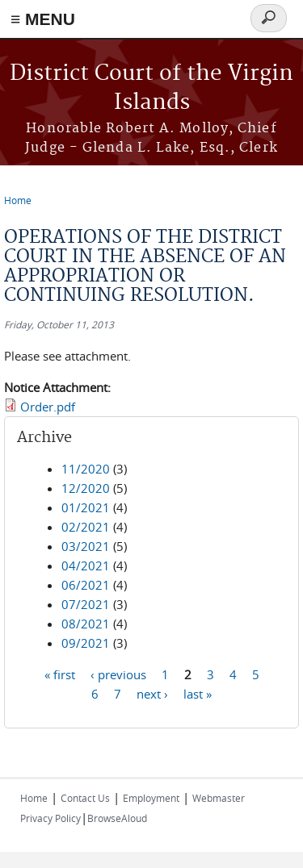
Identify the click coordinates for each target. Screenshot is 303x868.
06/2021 (86, 585)
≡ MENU (43, 19)
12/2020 (86, 488)
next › (152, 694)
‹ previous (118, 674)
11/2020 (86, 469)
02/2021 (86, 527)
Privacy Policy (50, 818)
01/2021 (86, 507)
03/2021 (86, 546)
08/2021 (86, 624)
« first (60, 674)
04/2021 (86, 565)
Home (18, 200)
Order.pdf (48, 407)
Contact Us (85, 798)
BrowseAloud (117, 818)
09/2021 (86, 643)
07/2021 (86, 604)
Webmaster (219, 798)
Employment (151, 798)
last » (198, 694)
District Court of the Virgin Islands (151, 88)
